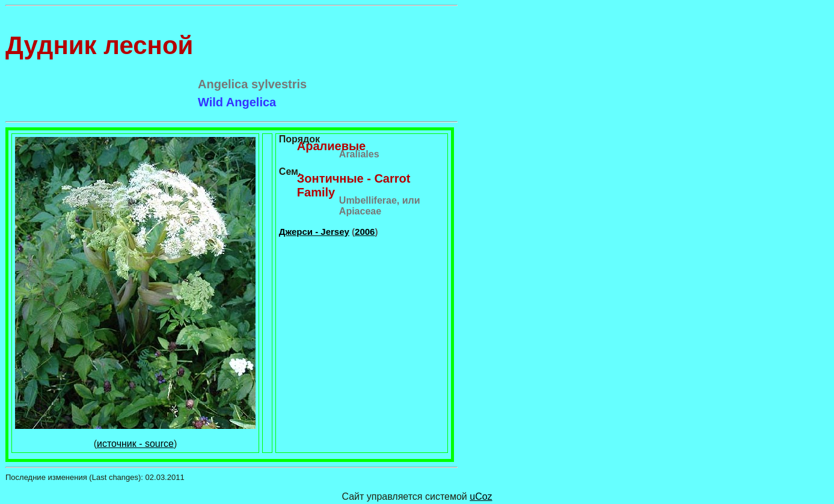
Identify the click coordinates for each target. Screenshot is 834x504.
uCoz (481, 496)
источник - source (135, 444)
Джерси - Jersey (314, 232)
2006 (365, 232)
